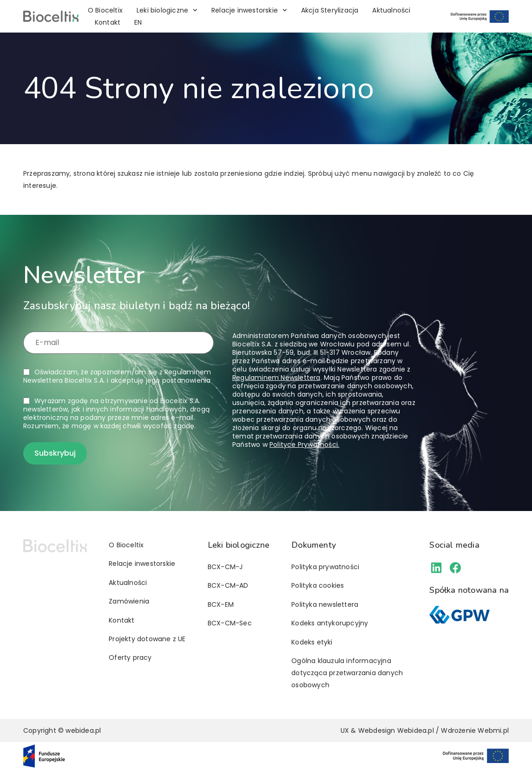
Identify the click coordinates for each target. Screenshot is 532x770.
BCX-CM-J (225, 567)
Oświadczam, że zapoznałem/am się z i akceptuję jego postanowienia (117, 376)
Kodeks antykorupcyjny (330, 623)
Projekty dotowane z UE (147, 639)
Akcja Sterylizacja (330, 10)
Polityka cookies (318, 585)
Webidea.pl (416, 730)
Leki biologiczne (167, 10)
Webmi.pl (493, 730)
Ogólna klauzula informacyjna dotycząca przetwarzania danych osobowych (347, 673)
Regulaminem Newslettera (276, 378)
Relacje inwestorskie (249, 10)
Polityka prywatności (325, 567)
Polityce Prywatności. (304, 445)
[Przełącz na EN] (138, 22)
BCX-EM (221, 604)
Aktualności (391, 10)
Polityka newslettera (325, 604)
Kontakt (108, 22)
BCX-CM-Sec (230, 623)
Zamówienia (129, 601)
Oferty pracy (130, 657)
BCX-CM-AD (228, 585)
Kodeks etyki (312, 642)
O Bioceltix (105, 10)
